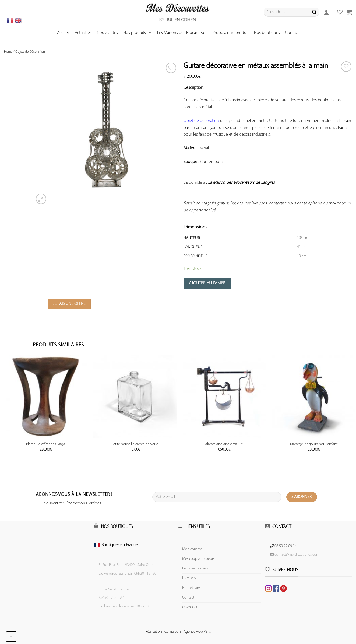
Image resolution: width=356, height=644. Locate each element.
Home (8, 52)
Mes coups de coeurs (198, 559)
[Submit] (314, 12)
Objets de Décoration (30, 52)
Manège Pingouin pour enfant (314, 444)
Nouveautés (107, 33)
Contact (292, 33)
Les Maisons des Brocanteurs (182, 33)
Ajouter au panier (207, 283)
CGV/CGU (190, 607)
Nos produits (138, 33)
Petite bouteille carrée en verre (135, 444)
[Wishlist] (346, 67)
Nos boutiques (267, 33)
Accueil (63, 33)
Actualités (83, 33)
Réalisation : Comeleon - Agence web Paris (178, 632)
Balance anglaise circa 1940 (224, 444)
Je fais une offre (69, 304)
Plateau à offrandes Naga (46, 444)
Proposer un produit (231, 33)
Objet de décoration (201, 121)
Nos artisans (191, 588)
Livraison (189, 578)
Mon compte (192, 549)
